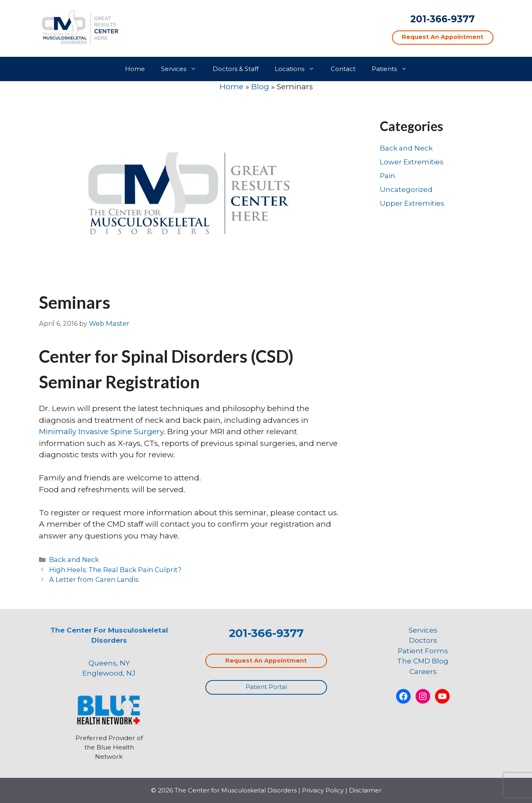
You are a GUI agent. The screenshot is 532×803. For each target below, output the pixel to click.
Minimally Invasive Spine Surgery (101, 432)
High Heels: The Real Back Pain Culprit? (115, 570)
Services (183, 69)
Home (135, 69)
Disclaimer (365, 790)
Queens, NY (109, 663)
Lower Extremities (412, 162)
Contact (343, 69)
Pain (388, 176)
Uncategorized (406, 189)
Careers (423, 672)
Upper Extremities (412, 203)
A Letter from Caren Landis (94, 579)
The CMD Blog (423, 661)
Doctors (423, 640)
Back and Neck (74, 560)
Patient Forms (423, 651)
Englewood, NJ (109, 673)
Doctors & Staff (236, 69)
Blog (260, 87)
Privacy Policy (323, 790)
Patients (393, 69)
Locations (299, 69)
